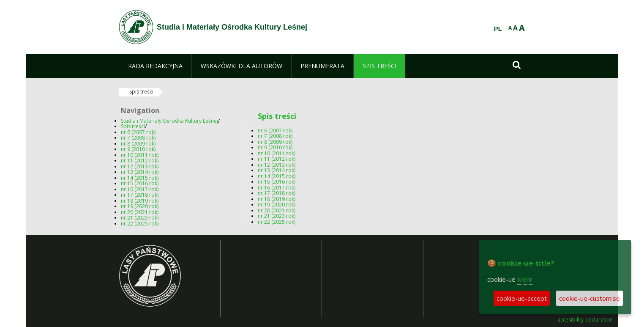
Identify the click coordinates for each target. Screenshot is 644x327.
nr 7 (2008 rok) (138, 138)
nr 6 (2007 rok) (138, 132)
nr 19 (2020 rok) (140, 206)
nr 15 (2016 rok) (140, 183)
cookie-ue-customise (589, 298)
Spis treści (141, 92)
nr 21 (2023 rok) (140, 218)
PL (498, 29)
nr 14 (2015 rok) (140, 178)
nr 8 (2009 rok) (138, 144)
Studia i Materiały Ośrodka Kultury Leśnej (169, 121)
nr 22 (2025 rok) (140, 224)
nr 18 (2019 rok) (140, 201)
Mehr (525, 279)
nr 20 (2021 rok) (140, 212)
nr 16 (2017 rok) (140, 189)
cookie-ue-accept (522, 298)
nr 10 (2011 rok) (140, 155)
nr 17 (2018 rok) (140, 195)
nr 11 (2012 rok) (140, 161)
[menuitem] (155, 66)
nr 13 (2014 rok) (140, 172)
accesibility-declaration (585, 320)
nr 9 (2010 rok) (138, 149)
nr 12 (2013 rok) (140, 166)
